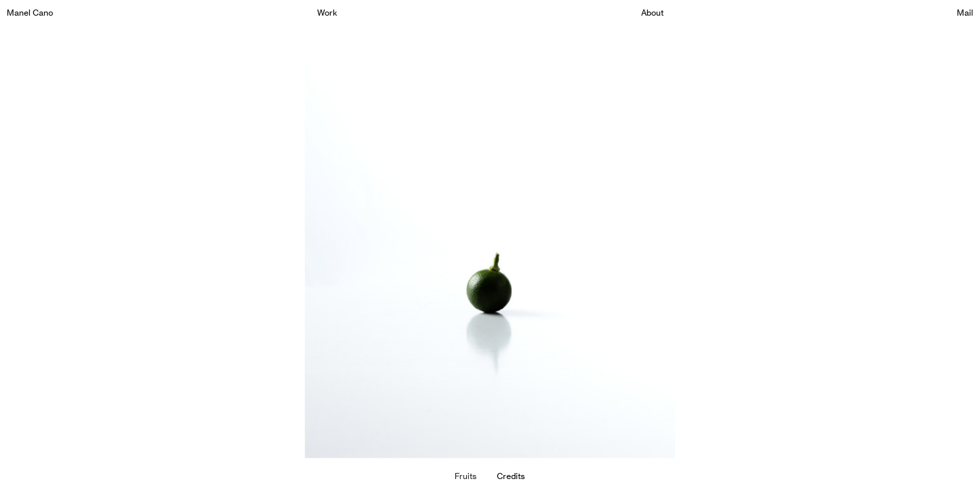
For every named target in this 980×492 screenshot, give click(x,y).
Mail (965, 13)
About (652, 13)
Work (327, 13)
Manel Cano (30, 13)
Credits (511, 476)
